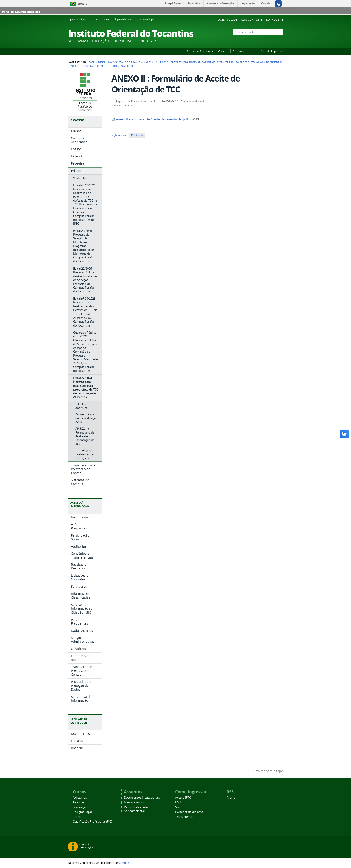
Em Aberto (137, 135)
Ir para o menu (103, 19)
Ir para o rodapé (147, 19)
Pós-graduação (83, 812)
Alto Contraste (251, 20)
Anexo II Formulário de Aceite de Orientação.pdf (150, 119)
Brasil (82, 4)
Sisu (178, 807)
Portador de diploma (189, 812)
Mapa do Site (275, 20)
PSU (178, 802)
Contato (223, 51)
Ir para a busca (125, 19)
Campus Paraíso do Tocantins (126, 62)
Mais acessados (134, 802)
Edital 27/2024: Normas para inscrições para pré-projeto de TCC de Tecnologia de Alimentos (227, 62)
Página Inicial (97, 62)
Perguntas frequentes (200, 51)
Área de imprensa (272, 51)
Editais (164, 62)
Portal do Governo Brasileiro (21, 12)
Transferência (184, 817)
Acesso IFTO (183, 798)
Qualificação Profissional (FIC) (92, 822)
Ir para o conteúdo (80, 19)
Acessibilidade (228, 20)
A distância (80, 798)
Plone (125, 863)
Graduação (80, 807)
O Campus (152, 62)
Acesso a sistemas (244, 51)
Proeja (77, 817)
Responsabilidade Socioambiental (136, 809)
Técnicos (78, 802)
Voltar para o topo (270, 771)
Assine (231, 798)
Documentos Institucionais (142, 798)
